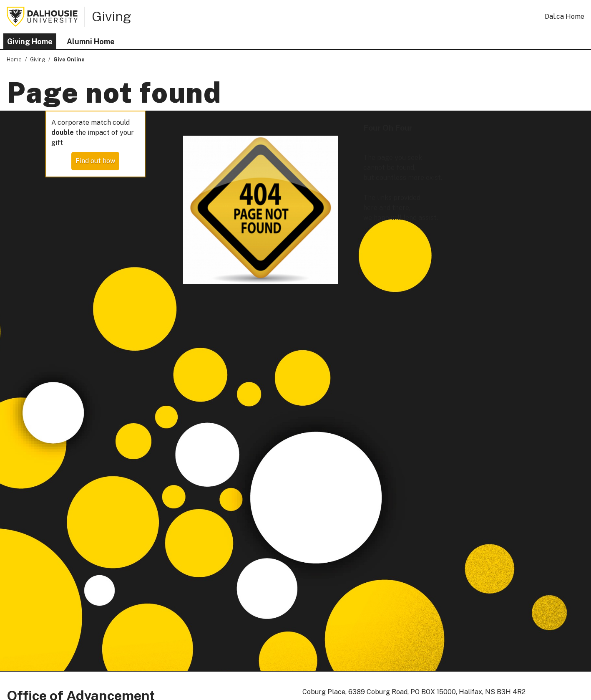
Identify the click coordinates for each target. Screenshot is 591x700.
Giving (112, 16)
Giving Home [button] (30, 42)
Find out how (95, 161)
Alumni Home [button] (91, 42)
